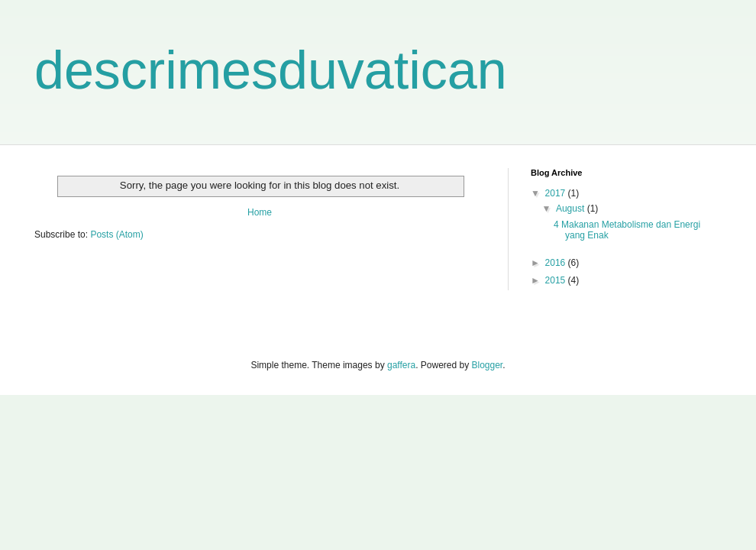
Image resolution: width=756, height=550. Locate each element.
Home (260, 212)
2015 (557, 280)
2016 (557, 263)
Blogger (488, 365)
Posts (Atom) (116, 235)
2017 (557, 193)
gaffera (401, 365)
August (572, 209)
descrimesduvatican (271, 70)
